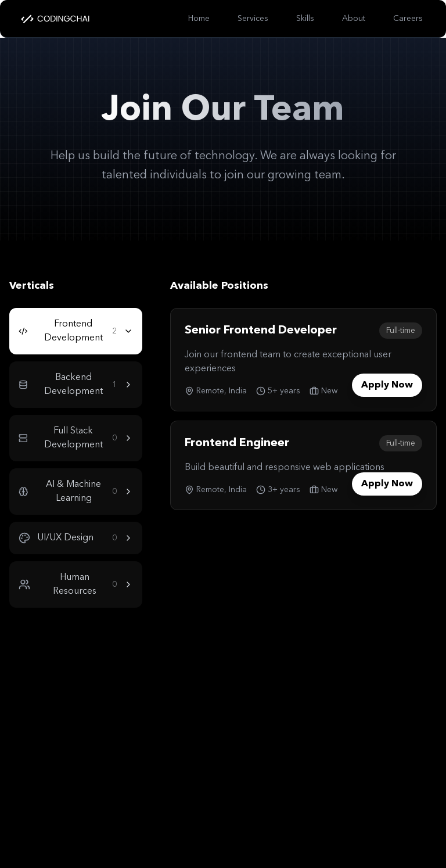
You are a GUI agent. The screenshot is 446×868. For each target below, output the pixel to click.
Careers (408, 19)
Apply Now (387, 385)
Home (199, 19)
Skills (305, 19)
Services (253, 19)
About (354, 19)
